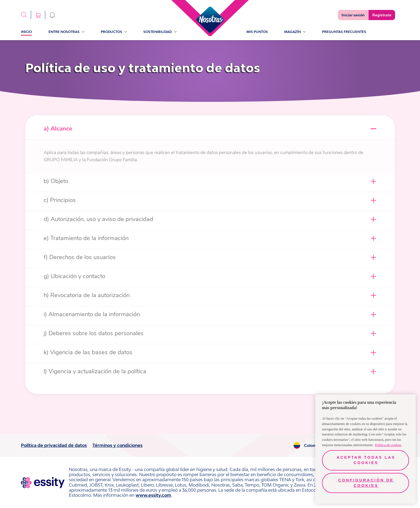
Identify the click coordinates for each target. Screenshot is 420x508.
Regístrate (382, 15)
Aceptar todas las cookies (366, 460)
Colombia (313, 446)
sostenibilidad (160, 32)
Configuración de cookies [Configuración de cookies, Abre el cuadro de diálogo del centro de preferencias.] (366, 483)
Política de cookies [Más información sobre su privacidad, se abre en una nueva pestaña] (388, 445)
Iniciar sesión (353, 15)
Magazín (295, 32)
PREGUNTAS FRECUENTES (344, 32)
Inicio (26, 32)
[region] (365, 449)
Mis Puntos (257, 32)
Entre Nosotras (66, 32)
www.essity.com (153, 495)
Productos (114, 32)
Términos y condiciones (117, 445)
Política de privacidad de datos (54, 445)
